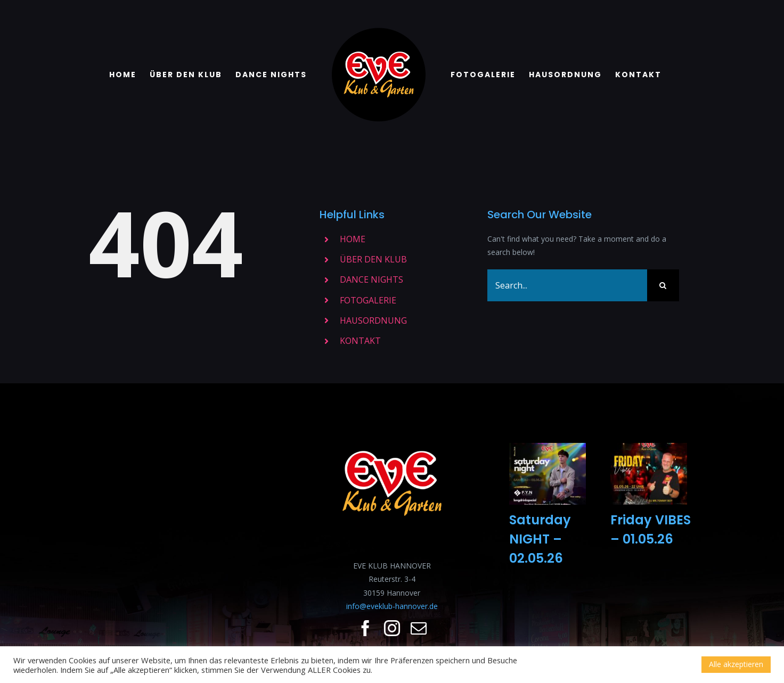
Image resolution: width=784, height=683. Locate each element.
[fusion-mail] (419, 628)
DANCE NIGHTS (371, 279)
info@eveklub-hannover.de (392, 606)
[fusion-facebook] (365, 628)
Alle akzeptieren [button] (736, 664)
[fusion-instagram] (392, 628)
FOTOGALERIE (368, 300)
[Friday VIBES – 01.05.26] (649, 474)
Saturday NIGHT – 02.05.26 (540, 539)
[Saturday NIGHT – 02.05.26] (548, 474)
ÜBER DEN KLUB (373, 259)
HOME (353, 239)
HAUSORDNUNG (373, 320)
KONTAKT (360, 341)
